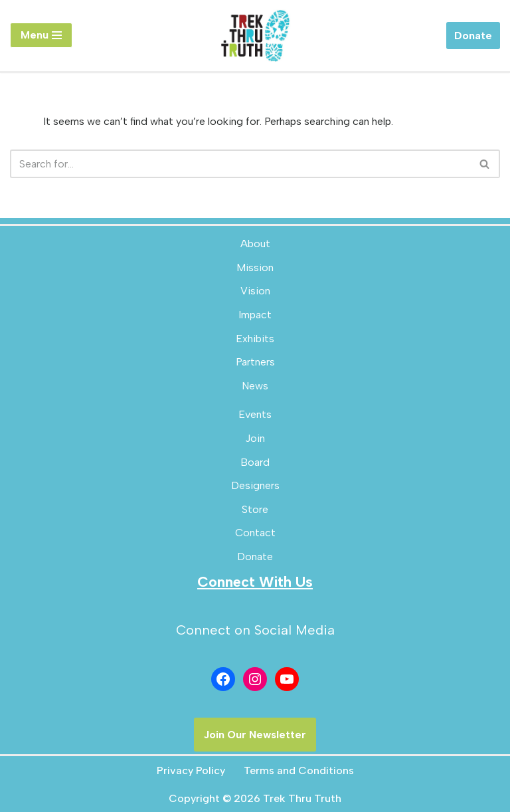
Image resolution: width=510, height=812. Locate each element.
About (255, 244)
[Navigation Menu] (41, 35)
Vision (255, 291)
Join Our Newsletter (255, 735)
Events (255, 414)
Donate (473, 36)
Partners (255, 362)
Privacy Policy (191, 770)
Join (255, 438)
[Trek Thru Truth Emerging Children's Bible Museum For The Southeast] (255, 36)
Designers (255, 485)
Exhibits (255, 339)
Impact (255, 315)
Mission (255, 267)
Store (255, 509)
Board (255, 462)
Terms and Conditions (299, 770)
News (255, 386)
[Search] (240, 164)
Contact (255, 533)
